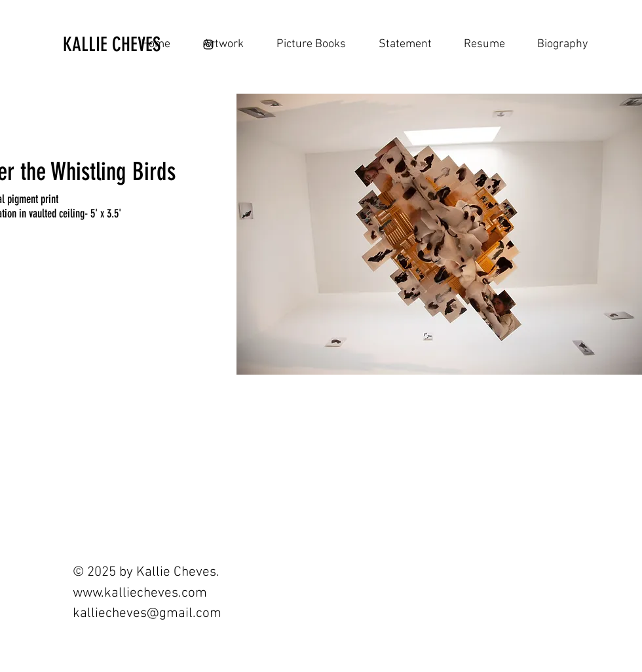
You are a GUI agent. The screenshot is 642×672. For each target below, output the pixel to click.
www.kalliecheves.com (140, 593)
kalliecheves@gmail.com (147, 613)
